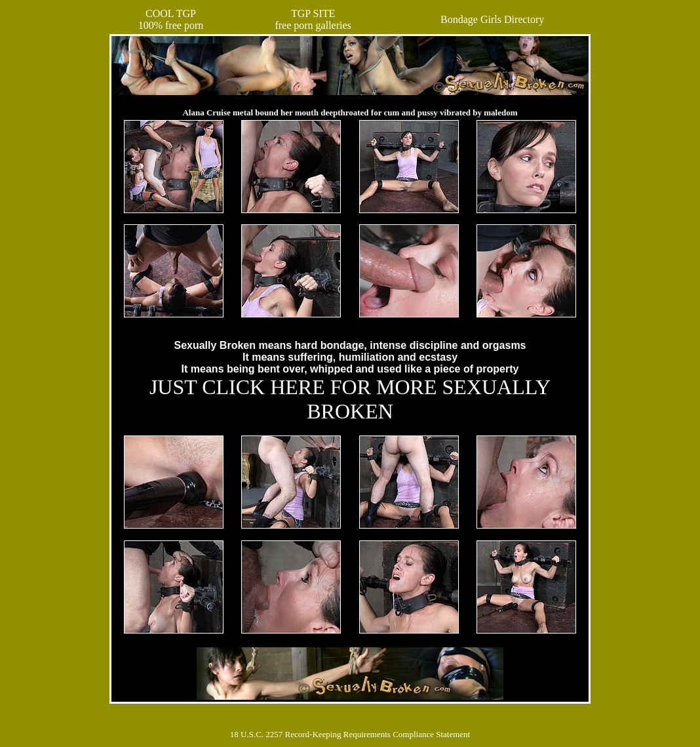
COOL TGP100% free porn (171, 19)
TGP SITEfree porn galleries (313, 19)
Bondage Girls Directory (492, 19)
